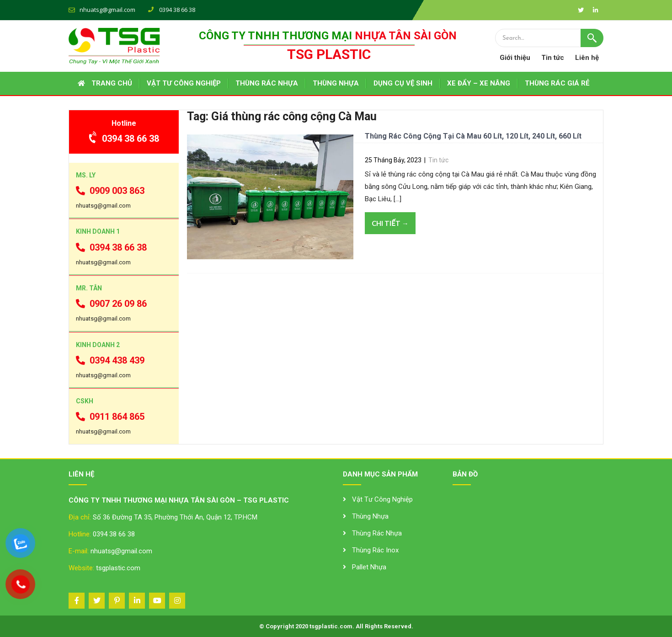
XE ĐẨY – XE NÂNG (479, 83)
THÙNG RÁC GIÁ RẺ (557, 83)
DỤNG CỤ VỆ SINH (403, 83)
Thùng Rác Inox (375, 550)
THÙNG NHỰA (336, 83)
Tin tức (553, 58)
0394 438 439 (110, 360)
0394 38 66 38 (124, 139)
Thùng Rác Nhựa (377, 533)
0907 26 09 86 (111, 304)
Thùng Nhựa (370, 516)
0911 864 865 (110, 417)
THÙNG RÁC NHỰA (267, 83)
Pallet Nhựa (369, 567)
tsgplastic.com (118, 568)
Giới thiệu (515, 58)
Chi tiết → (390, 223)
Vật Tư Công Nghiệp (382, 499)
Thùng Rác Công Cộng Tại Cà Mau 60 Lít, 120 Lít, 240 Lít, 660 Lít (473, 136)
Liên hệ (587, 58)
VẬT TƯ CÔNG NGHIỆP (184, 83)
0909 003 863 (110, 191)
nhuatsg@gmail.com (107, 10)
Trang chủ (112, 83)
